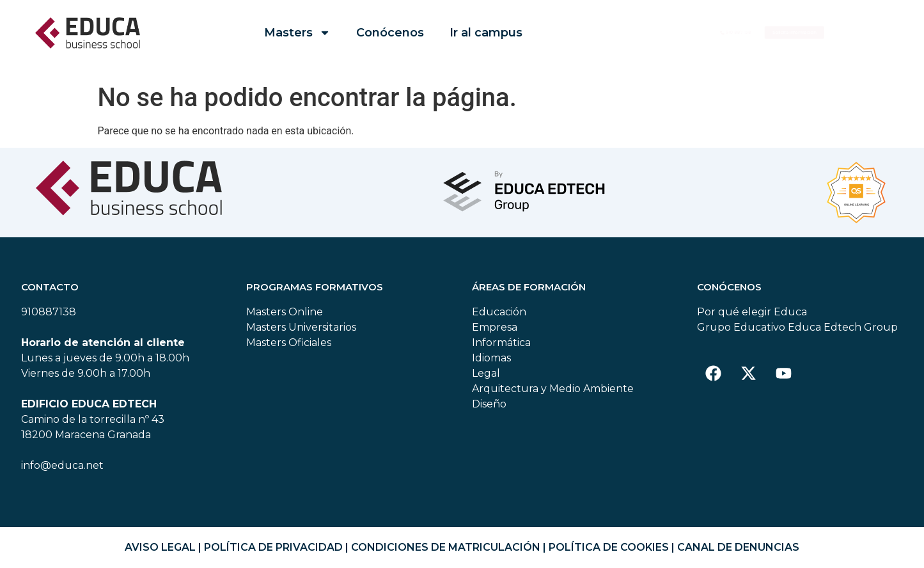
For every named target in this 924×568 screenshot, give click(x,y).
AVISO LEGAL (160, 547)
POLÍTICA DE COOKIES (609, 547)
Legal (486, 373)
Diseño (489, 404)
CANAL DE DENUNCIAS (738, 547)
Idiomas (491, 358)
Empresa (495, 327)
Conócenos (390, 33)
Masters (297, 33)
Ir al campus (486, 33)
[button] (830, 33)
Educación (499, 312)
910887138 (49, 312)
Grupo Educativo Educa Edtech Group (797, 327)
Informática (501, 343)
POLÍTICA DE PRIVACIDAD (273, 547)
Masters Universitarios (301, 327)
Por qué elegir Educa (752, 312)
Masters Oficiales (289, 343)
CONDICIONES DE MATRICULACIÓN (446, 547)
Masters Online (285, 312)
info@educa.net (62, 465)
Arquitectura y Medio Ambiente (553, 389)
